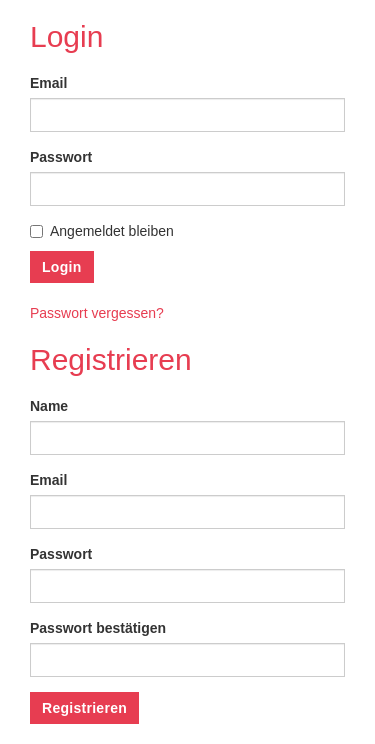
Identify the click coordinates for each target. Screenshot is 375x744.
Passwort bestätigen (98, 628)
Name (49, 406)
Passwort (61, 157)
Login (62, 267)
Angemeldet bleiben (102, 231)
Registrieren (84, 708)
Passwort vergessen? (97, 313)
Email (48, 83)
